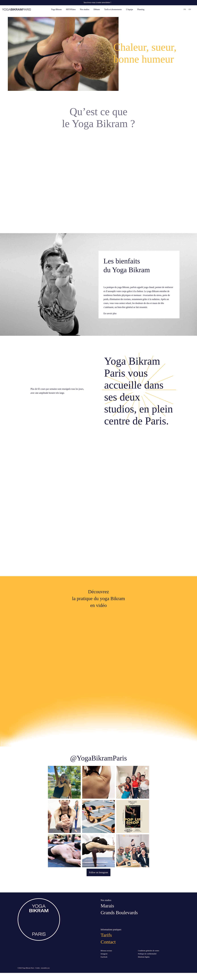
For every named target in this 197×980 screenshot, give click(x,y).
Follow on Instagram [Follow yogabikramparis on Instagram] (98, 872)
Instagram (104, 954)
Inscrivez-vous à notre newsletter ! (98, 2)
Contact (108, 942)
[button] (64, 782)
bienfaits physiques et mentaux (128, 295)
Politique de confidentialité (147, 954)
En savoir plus (110, 313)
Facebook (104, 957)
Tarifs (106, 935)
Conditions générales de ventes (149, 951)
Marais (107, 906)
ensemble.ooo (45, 968)
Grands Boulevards (119, 913)
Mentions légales (144, 957)
